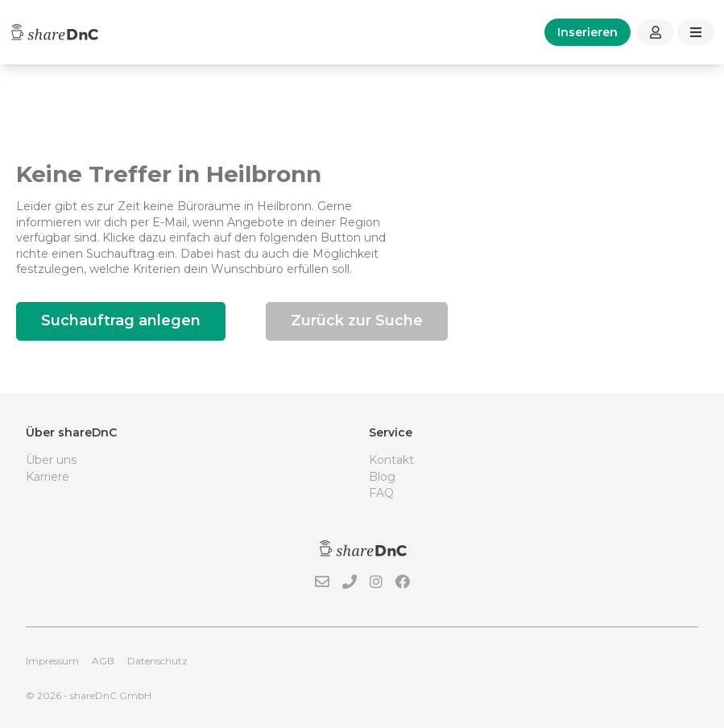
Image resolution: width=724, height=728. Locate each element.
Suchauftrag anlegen (121, 321)
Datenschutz (157, 661)
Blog (382, 477)
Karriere (48, 477)
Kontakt (391, 460)
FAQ (381, 493)
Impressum (52, 661)
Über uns (51, 460)
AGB (103, 661)
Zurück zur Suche (357, 321)
